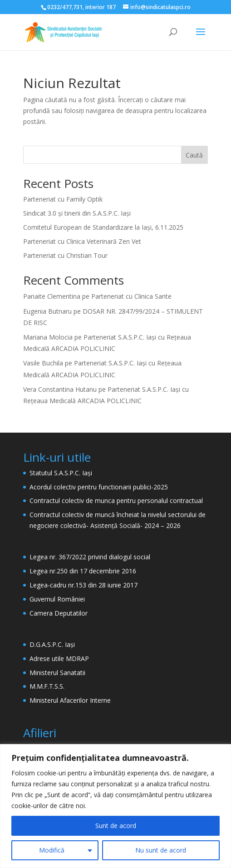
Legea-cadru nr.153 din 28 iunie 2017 (84, 585)
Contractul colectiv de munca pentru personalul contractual (116, 501)
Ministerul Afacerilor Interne (70, 700)
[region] (115, 806)
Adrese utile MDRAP (59, 658)
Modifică (52, 850)
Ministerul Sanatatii (57, 673)
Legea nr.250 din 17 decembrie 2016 (83, 571)
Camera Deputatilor (59, 613)
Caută (194, 155)
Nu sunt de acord (161, 850)
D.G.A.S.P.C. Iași (52, 644)
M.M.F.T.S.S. (47, 686)
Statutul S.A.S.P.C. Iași (61, 473)
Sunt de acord (116, 826)
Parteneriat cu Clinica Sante (131, 296)
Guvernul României (57, 599)
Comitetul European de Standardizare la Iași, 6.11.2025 (103, 227)
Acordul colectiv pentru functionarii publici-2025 (99, 487)
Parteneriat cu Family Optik (63, 199)
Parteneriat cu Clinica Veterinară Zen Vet (82, 241)
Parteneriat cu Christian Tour (65, 255)
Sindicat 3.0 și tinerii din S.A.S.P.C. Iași (77, 213)
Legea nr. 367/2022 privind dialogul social (90, 557)
